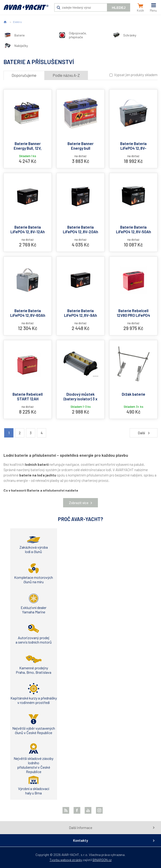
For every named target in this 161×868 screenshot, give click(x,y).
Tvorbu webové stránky (66, 860)
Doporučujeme (24, 75)
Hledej (119, 8)
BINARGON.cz (102, 860)
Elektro (17, 22)
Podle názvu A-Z (66, 75)
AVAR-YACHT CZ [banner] (26, 10)
